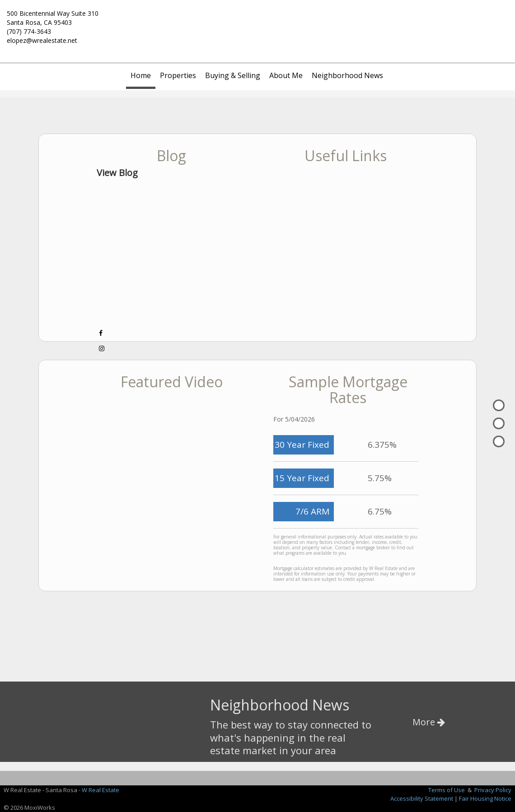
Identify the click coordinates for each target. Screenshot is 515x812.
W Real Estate (101, 790)
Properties (178, 75)
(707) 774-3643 (29, 31)
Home (141, 75)
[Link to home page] (257, 19)
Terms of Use (447, 790)
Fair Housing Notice (485, 798)
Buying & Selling (233, 75)
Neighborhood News (347, 75)
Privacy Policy (493, 790)
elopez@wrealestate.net (42, 40)
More (429, 722)
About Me (286, 75)
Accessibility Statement (422, 798)
